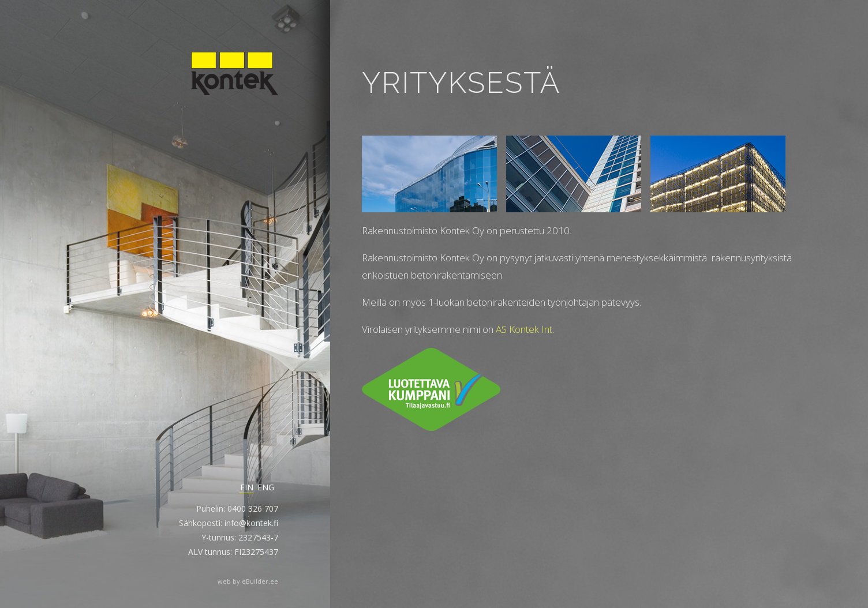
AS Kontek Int (524, 329)
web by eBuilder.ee (248, 581)
